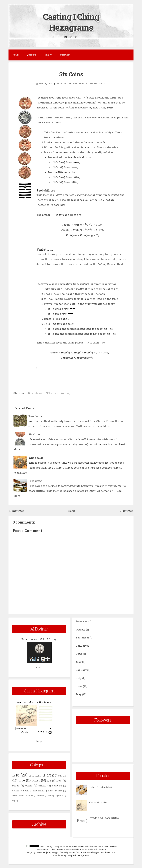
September (82, 637)
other (36, 780)
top (14, 801)
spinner (60, 796)
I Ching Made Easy (77, 107)
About (48, 55)
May (79, 662)
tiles (60, 791)
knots (31, 796)
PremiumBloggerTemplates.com (98, 852)
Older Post (126, 511)
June (79, 654)
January (81, 646)
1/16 (16, 775)
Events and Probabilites (104, 818)
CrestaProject (43, 852)
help (39, 741)
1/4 (49, 780)
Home (15, 55)
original (35, 775)
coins (81, 84)
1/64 (75, 84)
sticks (42, 785)
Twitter (52, 393)
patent (50, 791)
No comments (97, 84)
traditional (18, 796)
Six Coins (71, 74)
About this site (98, 802)
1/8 (49, 775)
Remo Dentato (79, 846)
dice (22, 780)
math (50, 796)
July (79, 678)
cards (62, 775)
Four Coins (35, 481)
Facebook (35, 393)
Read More (103, 426)
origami (37, 791)
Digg (66, 393)
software (57, 786)
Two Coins (35, 416)
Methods (31, 55)
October (81, 629)
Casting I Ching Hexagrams (71, 22)
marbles (41, 796)
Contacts (65, 55)
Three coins (36, 458)
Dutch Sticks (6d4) (100, 787)
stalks (16, 791)
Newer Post (16, 511)
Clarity (81, 97)
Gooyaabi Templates (78, 855)
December (82, 621)
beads (16, 785)
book (26, 791)
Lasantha (74, 852)
